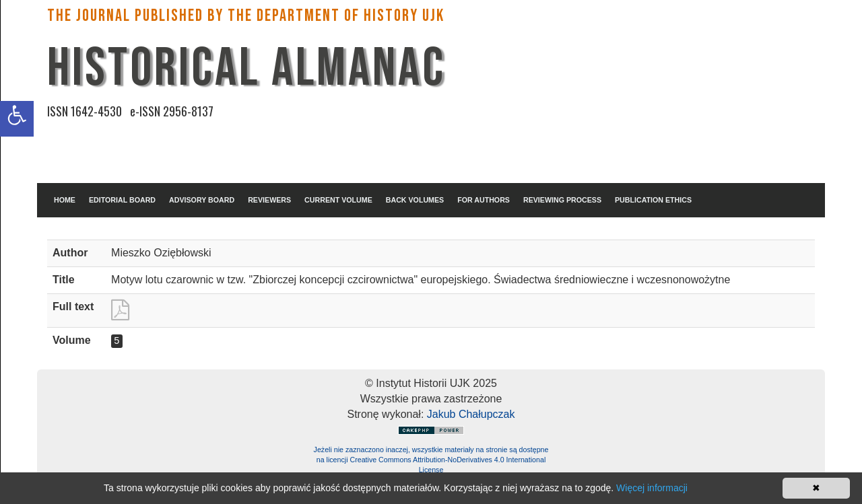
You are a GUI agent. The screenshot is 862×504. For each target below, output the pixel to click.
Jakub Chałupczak (471, 414)
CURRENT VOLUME (338, 200)
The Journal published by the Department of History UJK (246, 16)
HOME (65, 200)
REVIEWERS (269, 200)
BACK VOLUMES (415, 200)
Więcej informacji (652, 488)
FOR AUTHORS (484, 200)
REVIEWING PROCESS (562, 200)
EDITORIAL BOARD (122, 200)
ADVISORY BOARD (202, 200)
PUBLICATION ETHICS (653, 200)
